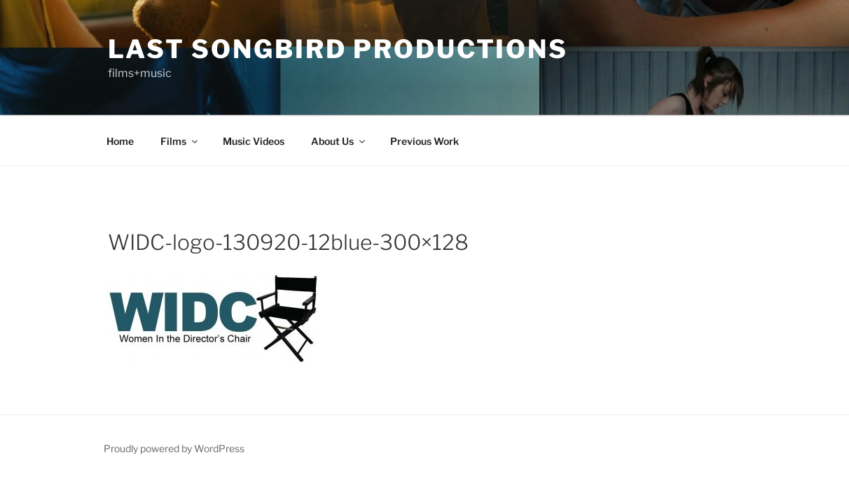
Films (180, 141)
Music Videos (254, 141)
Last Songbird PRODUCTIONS (338, 49)
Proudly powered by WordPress (174, 448)
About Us (339, 141)
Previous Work (424, 141)
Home (120, 141)
